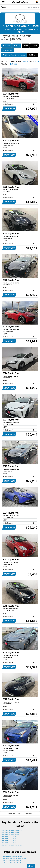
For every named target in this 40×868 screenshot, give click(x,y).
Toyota (7, 46)
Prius (17, 46)
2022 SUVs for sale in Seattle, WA (12, 837)
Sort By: (32, 55)
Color (34, 46)
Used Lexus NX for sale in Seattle (11, 863)
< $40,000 (8, 50)
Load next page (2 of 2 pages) (20, 813)
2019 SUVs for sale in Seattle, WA (12, 843)
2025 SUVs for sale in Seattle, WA (12, 831)
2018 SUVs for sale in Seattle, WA (12, 845)
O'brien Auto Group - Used (14, 55)
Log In (30, 7)
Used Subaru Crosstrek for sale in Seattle (14, 859)
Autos (3, 7)
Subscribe (36, 7)
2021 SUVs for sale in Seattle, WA (12, 839)
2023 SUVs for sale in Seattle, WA (12, 835)
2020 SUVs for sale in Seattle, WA (12, 841)
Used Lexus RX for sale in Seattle (11, 861)
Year (26, 46)
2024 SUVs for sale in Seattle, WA (12, 833)
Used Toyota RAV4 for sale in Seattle (12, 857)
